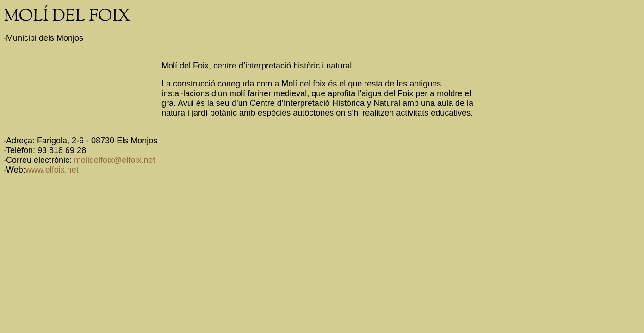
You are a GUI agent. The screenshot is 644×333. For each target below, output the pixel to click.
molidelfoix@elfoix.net (115, 160)
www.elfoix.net (52, 170)
